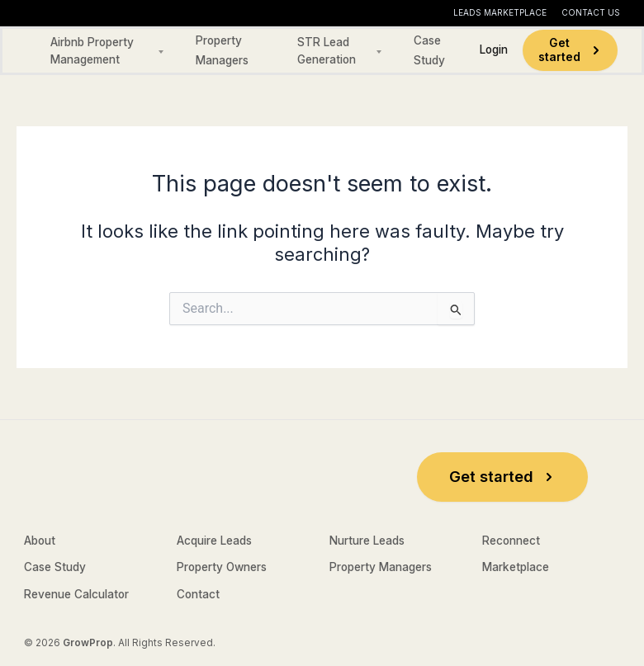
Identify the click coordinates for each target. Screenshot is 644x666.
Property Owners (222, 567)
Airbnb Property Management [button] (92, 51)
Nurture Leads (367, 541)
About (40, 541)
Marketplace (516, 567)
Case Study (55, 567)
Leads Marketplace (500, 12)
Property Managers (381, 567)
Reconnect (511, 541)
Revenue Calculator (76, 594)
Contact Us (591, 12)
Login (494, 50)
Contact (198, 594)
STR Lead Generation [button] (327, 51)
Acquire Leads (214, 541)
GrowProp (88, 643)
